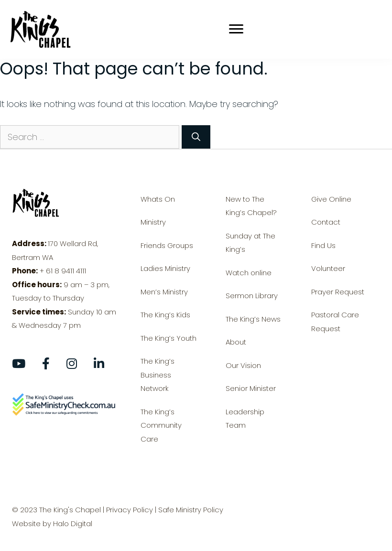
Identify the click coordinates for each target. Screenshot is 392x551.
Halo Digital (73, 524)
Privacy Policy (130, 510)
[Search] (196, 137)
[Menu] (250, 29)
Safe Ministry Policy (191, 510)
